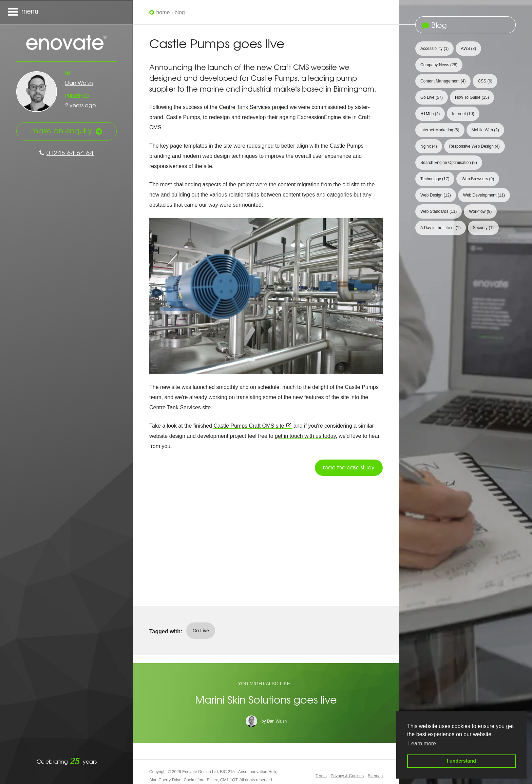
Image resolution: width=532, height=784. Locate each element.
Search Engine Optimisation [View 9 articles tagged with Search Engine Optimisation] (449, 163)
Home (163, 12)
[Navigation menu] (66, 12)
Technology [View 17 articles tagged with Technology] (435, 179)
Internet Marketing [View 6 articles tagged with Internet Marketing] (440, 130)
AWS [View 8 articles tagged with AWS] (468, 49)
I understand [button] (461, 761)
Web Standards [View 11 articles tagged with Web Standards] (439, 211)
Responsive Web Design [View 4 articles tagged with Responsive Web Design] (474, 146)
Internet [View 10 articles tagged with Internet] (463, 114)
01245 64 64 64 (66, 153)
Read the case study (349, 467)
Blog (179, 12)
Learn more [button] (422, 743)
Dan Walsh (79, 82)
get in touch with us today (305, 436)
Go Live (201, 631)
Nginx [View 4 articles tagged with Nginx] (429, 146)
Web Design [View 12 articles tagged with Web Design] (436, 195)
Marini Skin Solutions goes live (266, 699)
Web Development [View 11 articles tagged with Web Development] (484, 195)
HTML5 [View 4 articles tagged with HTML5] (430, 114)
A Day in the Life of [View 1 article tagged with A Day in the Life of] (441, 228)
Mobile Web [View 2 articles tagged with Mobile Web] (485, 130)
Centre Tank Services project (253, 107)
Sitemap (375, 776)
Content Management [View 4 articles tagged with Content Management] (443, 81)
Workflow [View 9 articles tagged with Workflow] (480, 211)
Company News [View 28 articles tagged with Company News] (439, 65)
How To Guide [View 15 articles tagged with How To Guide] (472, 97)
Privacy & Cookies (347, 776)
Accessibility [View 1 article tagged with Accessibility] (434, 49)
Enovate (66, 43)
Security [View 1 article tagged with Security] (483, 228)
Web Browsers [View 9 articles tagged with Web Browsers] (478, 179)
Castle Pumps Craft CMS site (249, 426)
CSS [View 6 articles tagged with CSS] (485, 81)
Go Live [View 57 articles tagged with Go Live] (432, 97)
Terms (321, 776)
